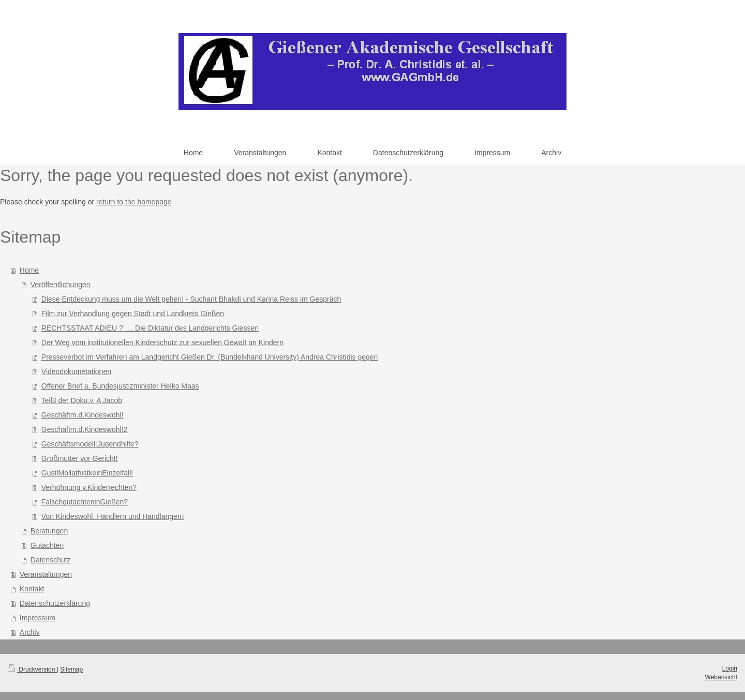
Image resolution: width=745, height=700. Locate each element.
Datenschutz (51, 560)
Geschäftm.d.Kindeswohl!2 (85, 429)
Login (730, 668)
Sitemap (71, 669)
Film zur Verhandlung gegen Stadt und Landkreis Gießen (133, 314)
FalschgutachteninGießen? (85, 502)
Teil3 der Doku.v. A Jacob (82, 400)
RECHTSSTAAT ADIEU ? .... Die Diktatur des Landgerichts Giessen (150, 328)
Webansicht (721, 677)
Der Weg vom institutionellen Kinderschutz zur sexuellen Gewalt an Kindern (162, 342)
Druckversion (32, 669)
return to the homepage (134, 202)
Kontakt (32, 589)
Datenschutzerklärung (55, 603)
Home (29, 270)
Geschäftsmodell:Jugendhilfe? (90, 444)
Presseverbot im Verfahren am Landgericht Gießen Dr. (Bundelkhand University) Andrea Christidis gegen (210, 357)
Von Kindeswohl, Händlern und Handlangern (113, 516)
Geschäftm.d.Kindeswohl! (83, 415)
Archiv (30, 632)
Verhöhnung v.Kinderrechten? (89, 487)
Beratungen (49, 531)
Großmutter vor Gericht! (80, 458)
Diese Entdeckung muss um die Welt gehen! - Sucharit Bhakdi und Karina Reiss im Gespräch (191, 299)
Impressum (38, 618)
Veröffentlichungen (61, 285)
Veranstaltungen (46, 574)
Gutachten (47, 545)
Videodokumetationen (76, 371)
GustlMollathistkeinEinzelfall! (87, 473)
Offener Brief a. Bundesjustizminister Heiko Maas (120, 386)
